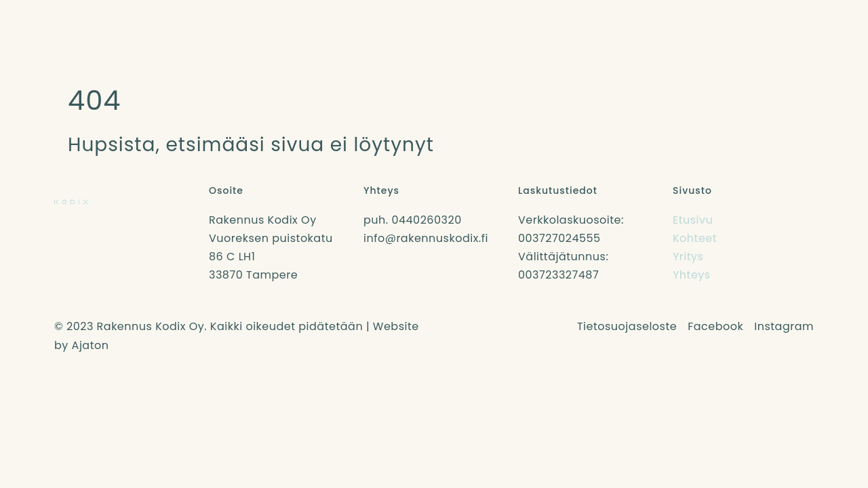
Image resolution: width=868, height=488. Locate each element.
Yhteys (692, 275)
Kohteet (695, 238)
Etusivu (693, 220)
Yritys (688, 257)
